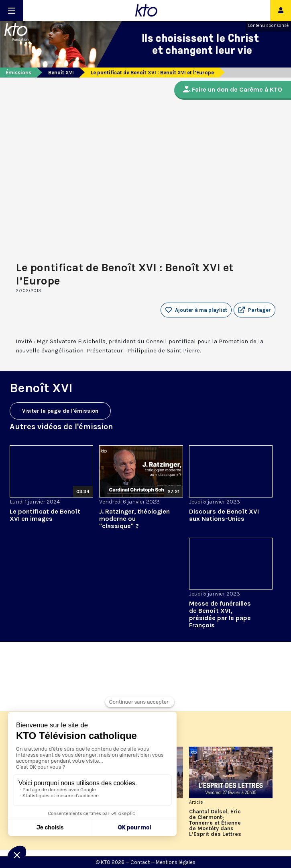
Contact (140, 862)
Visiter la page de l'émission (60, 411)
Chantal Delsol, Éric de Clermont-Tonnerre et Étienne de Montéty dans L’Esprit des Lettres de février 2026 (215, 823)
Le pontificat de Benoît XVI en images (45, 515)
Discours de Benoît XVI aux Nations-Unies (224, 515)
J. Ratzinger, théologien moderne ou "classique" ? (134, 519)
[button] (254, 310)
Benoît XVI (61, 73)
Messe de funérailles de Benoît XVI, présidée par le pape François (220, 614)
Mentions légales (176, 862)
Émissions (18, 73)
